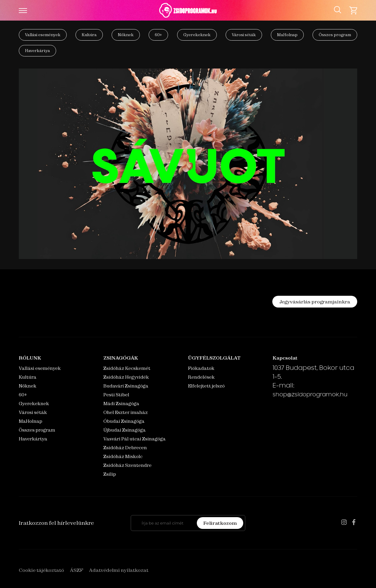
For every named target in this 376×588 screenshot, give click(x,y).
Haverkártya (37, 51)
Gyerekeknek (197, 35)
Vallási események (43, 35)
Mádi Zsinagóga (121, 404)
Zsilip (110, 474)
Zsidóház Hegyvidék (126, 377)
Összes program (335, 35)
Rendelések (201, 377)
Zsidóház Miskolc (123, 456)
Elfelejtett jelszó (206, 386)
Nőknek (126, 35)
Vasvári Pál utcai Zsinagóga (135, 439)
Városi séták (244, 35)
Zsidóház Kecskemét (127, 368)
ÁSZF (77, 570)
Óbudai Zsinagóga (124, 421)
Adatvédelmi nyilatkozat (119, 570)
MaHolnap (287, 35)
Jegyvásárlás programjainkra (315, 302)
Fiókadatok (201, 368)
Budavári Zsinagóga (126, 386)
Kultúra (89, 35)
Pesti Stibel (116, 395)
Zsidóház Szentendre (127, 465)
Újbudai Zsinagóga (125, 430)
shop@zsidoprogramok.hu (310, 395)
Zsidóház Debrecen (125, 448)
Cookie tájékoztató (41, 570)
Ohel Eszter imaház (126, 412)
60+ (158, 35)
